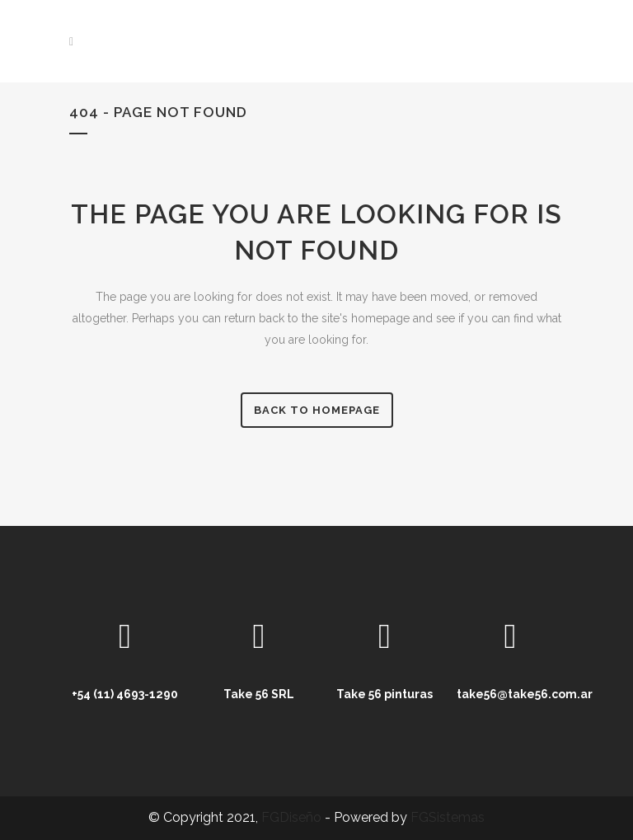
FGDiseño (291, 817)
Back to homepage (317, 410)
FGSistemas (448, 817)
